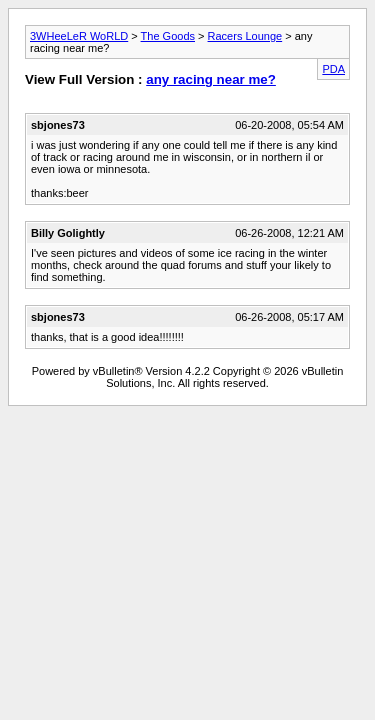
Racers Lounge (245, 36)
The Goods (168, 36)
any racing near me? (211, 79)
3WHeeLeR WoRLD (79, 36)
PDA (333, 69)
